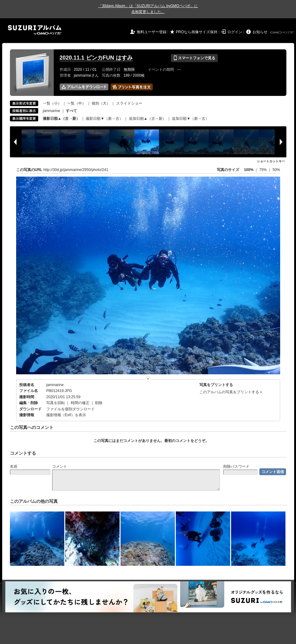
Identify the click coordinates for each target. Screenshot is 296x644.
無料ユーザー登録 (152, 32)
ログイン (235, 32)
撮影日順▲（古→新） (61, 119)
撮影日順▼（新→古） (104, 119)
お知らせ (260, 32)
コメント (60, 466)
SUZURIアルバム (35, 30)
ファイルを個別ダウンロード (71, 409)
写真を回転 (56, 403)
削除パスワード (236, 466)
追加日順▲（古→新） (148, 119)
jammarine (52, 111)
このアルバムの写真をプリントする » (231, 392)
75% (264, 170)
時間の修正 (80, 403)
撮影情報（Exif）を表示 (66, 415)
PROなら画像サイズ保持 (197, 32)
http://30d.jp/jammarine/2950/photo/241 (76, 170)
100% (249, 170)
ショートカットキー (271, 161)
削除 (99, 403)
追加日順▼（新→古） (190, 119)
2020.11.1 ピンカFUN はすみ (96, 58)
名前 (14, 466)
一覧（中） (76, 103)
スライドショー (129, 103)
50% (276, 170)
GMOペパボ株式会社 (283, 33)
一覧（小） (52, 103)
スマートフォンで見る (194, 58)
